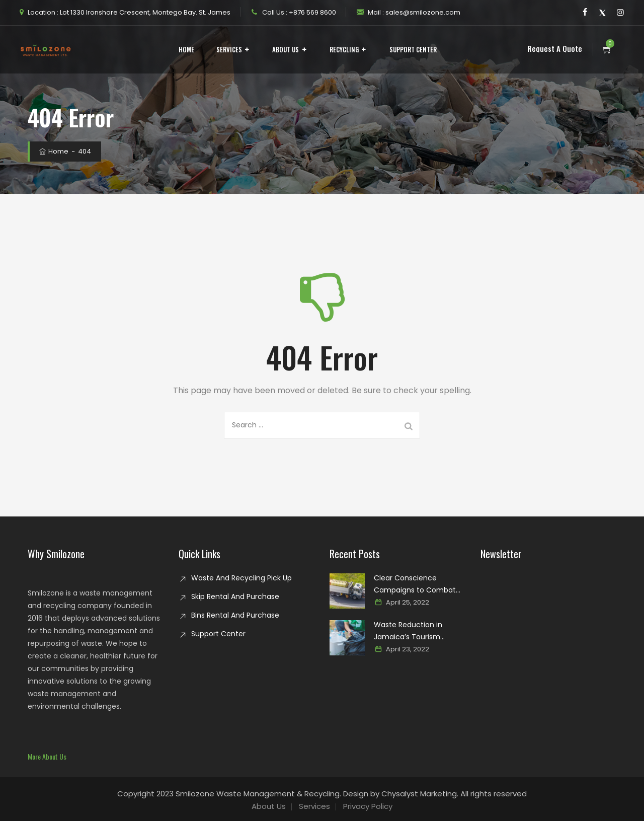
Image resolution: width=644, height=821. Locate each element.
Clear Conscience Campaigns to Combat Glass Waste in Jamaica (416, 584)
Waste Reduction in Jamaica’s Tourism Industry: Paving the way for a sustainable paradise (419, 631)
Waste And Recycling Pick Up (242, 578)
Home (186, 49)
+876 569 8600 (312, 12)
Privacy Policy (368, 806)
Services (229, 49)
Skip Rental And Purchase (235, 596)
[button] (47, 756)
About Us (286, 49)
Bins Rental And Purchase (235, 615)
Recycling (344, 49)
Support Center (413, 49)
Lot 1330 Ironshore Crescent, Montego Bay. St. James (144, 12)
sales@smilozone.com (422, 12)
